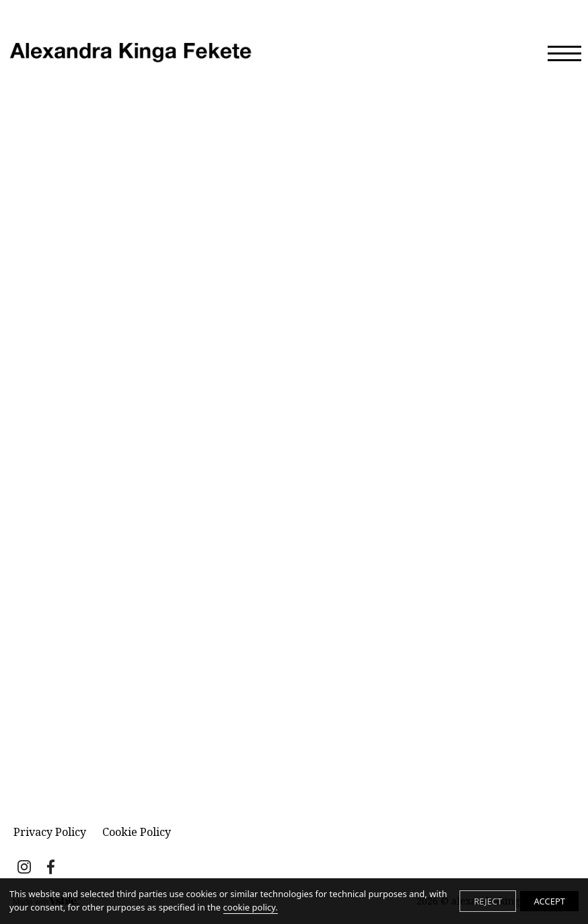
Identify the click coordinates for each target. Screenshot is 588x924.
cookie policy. (251, 907)
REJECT (488, 901)
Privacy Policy (50, 832)
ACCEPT (549, 901)
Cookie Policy (137, 832)
